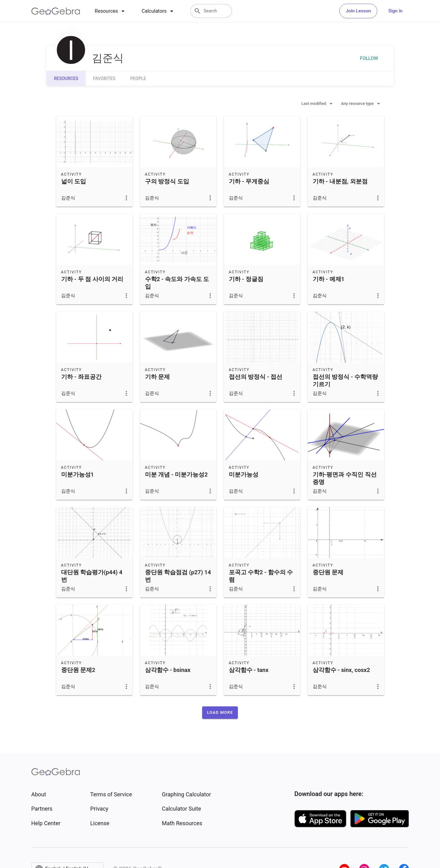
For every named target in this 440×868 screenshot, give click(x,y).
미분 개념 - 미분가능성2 (176, 475)
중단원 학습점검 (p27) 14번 (178, 576)
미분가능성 (244, 475)
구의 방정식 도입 (167, 181)
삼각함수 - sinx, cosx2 (341, 670)
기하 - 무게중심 (249, 181)
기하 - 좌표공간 (81, 377)
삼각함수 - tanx (249, 670)
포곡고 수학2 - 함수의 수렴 (261, 576)
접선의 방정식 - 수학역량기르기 (345, 381)
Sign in (396, 11)
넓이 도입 (74, 181)
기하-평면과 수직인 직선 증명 (345, 478)
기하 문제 (158, 377)
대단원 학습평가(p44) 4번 (92, 576)
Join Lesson (358, 11)
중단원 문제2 (78, 670)
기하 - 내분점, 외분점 (340, 181)
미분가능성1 (78, 475)
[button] (220, 713)
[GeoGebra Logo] (56, 11)
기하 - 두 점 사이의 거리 (92, 279)
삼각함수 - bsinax (168, 670)
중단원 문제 (328, 572)
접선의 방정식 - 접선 (256, 377)
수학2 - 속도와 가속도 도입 (177, 283)
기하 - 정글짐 (246, 279)
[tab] (111, 11)
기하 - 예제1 (329, 279)
